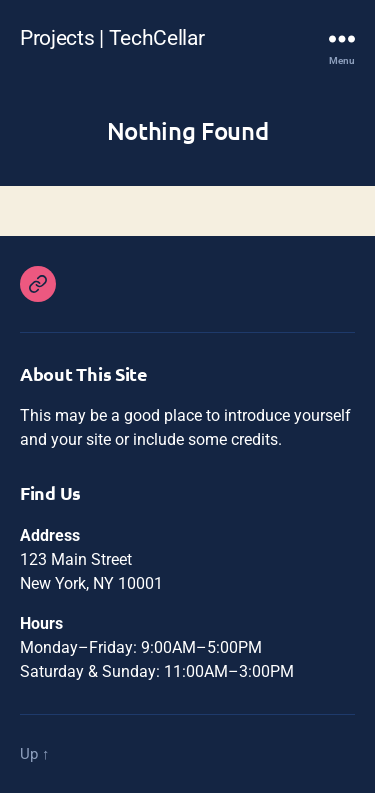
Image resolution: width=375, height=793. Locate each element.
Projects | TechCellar (112, 38)
